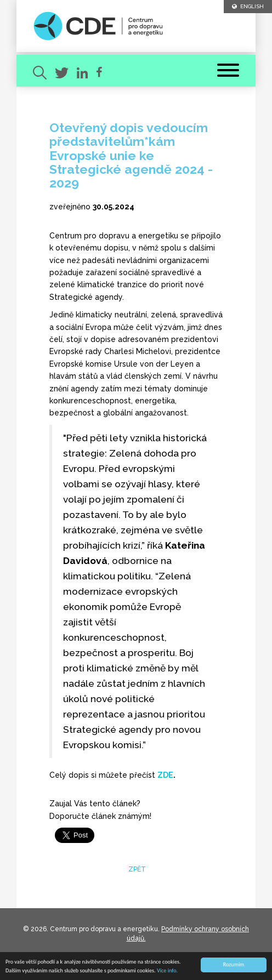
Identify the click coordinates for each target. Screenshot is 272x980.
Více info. (167, 971)
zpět (136, 869)
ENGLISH (248, 6)
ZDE (165, 775)
